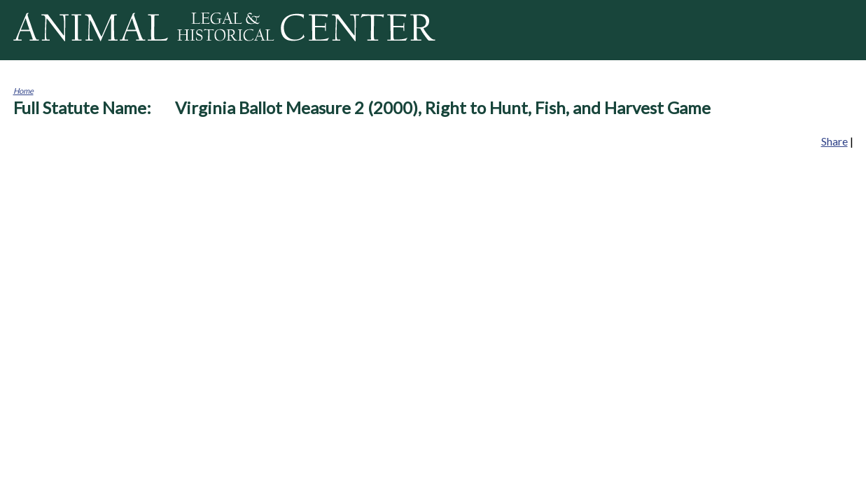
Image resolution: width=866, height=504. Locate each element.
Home (23, 91)
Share (834, 141)
